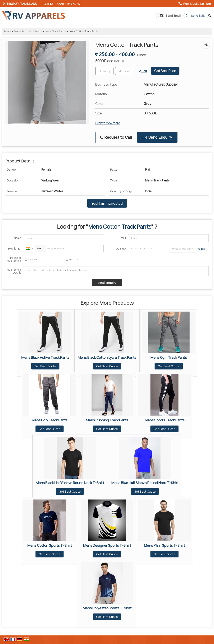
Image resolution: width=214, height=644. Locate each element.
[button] (197, 4)
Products (19, 31)
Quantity (121, 249)
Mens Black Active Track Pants (45, 357)
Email (123, 238)
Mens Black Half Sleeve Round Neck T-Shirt (70, 483)
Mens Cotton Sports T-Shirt (50, 545)
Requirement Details (13, 271)
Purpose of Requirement (13, 259)
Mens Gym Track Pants (169, 357)
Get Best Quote (45, 366)
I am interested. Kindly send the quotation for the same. (116, 271)
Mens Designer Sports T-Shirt (107, 545)
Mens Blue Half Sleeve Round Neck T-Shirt (145, 483)
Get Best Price (165, 71)
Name (18, 238)
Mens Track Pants (55, 31)
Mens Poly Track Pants (50, 420)
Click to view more (108, 123)
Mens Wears (35, 31)
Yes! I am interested (107, 203)
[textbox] (124, 71)
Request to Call (116, 137)
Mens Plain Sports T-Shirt (164, 545)
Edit (143, 71)
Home (8, 31)
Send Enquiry (157, 137)
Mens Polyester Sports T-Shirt (107, 608)
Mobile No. (15, 249)
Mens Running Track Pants (107, 420)
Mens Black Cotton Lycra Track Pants (107, 357)
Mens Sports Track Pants (165, 420)
